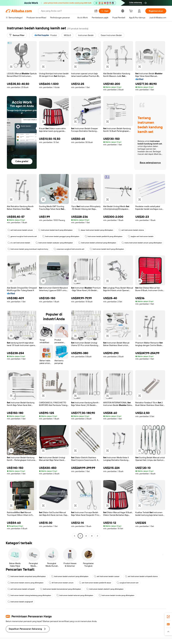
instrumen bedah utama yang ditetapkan (26, 583)
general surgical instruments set (22, 236)
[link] (168, 617)
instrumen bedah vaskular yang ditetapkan (54, 243)
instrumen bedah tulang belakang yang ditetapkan (29, 595)
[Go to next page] (97, 536)
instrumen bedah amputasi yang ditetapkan (27, 576)
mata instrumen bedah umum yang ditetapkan (142, 243)
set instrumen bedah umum (20, 230)
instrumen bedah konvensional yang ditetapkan (60, 589)
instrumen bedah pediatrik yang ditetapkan (104, 236)
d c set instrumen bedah (19, 243)
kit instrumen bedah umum (61, 583)
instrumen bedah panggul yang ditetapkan (61, 236)
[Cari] (105, 11)
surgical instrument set (128, 583)
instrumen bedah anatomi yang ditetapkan (70, 576)
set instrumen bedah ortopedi (21, 589)
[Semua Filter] (17, 35)
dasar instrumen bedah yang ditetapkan (96, 230)
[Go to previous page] (75, 536)
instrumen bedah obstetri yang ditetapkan (105, 589)
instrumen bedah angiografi (20, 602)
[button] (96, 11)
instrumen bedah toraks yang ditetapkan (116, 595)
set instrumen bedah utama (131, 230)
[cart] (131, 11)
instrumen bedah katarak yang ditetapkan (75, 595)
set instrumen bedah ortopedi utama (141, 576)
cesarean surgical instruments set (69, 249)
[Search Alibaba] (66, 11)
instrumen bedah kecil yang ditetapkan (55, 230)
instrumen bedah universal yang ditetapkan (97, 243)
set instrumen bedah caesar (107, 576)
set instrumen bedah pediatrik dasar (95, 583)
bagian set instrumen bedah (141, 236)
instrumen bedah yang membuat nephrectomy (28, 249)
